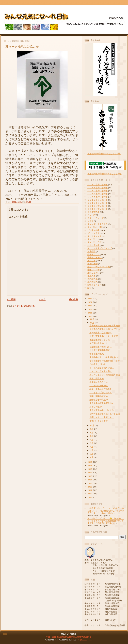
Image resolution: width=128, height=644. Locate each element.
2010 (90, 494)
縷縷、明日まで (97, 378)
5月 (92, 443)
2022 (90, 309)
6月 (92, 440)
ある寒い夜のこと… (99, 382)
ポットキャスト (94, 236)
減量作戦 (91, 251)
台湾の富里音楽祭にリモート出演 (105, 414)
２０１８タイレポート (98, 203)
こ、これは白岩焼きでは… (102, 368)
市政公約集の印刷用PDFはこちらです (105, 174)
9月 (92, 429)
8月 (92, 433)
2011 (90, 490)
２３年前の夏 (93, 212)
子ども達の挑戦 (97, 354)
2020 (90, 316)
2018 (90, 466)
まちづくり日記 (94, 242)
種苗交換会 (92, 264)
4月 (92, 447)
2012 (90, 487)
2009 (90, 497)
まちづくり (92, 239)
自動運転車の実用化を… (101, 347)
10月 (92, 425)
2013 (90, 483)
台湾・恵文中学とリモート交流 (104, 336)
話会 (89, 288)
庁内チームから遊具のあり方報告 (105, 326)
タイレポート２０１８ (98, 224)
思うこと (91, 261)
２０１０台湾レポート (98, 185)
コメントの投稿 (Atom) (24, 306)
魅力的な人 (92, 282)
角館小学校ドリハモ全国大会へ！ (105, 357)
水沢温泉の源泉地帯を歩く (102, 403)
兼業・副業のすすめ (99, 396)
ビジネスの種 (93, 230)
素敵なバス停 (93, 270)
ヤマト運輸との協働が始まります (105, 361)
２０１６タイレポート (98, 200)
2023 (90, 306)
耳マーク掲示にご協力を (22, 47)
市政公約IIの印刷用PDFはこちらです (104, 154)
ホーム (42, 299)
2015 (90, 476)
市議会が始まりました (100, 340)
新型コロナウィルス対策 (99, 267)
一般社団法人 (93, 245)
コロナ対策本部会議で (100, 350)
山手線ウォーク (94, 257)
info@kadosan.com (84, 640)
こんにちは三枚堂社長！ (101, 371)
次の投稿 (11, 299)
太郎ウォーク (93, 273)
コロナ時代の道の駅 (99, 386)
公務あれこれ (17, 202)
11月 (92, 323)
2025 (90, 299)
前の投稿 (73, 299)
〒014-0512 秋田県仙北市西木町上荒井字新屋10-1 (69, 637)
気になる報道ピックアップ (100, 248)
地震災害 (91, 276)
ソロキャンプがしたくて (101, 393)
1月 (92, 457)
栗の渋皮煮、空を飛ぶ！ (101, 333)
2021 (90, 313)
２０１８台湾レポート (98, 206)
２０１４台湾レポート (98, 194)
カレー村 (91, 215)
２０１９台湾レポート (98, 209)
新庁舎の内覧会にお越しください (105, 329)
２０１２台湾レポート (98, 191)
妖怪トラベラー (94, 285)
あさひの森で (95, 407)
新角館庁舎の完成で (99, 400)
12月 (92, 319)
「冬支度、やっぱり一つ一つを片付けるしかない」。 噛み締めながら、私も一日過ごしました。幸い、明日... (106, 511)
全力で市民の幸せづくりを (102, 410)
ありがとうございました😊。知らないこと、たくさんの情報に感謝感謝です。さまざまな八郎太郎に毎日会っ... (106, 521)
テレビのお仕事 (94, 227)
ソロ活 (90, 221)
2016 (90, 473)
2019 (90, 462)
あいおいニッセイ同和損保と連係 (105, 375)
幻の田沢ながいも (98, 364)
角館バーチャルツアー (100, 421)
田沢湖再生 (92, 279)
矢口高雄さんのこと (99, 343)
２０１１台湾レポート (98, 188)
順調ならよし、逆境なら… (102, 417)
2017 (90, 469)
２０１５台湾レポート (98, 197)
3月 (92, 450)
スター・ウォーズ (95, 218)
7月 (92, 436)
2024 (90, 302)
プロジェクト (93, 233)
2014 (90, 480)
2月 (92, 454)
